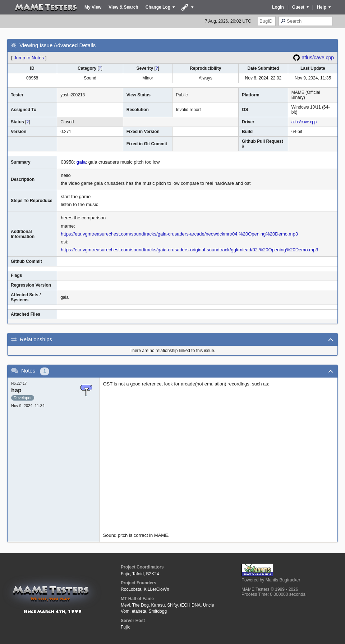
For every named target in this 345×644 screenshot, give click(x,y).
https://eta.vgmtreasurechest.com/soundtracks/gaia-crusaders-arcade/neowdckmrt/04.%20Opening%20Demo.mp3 (179, 234)
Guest (298, 7)
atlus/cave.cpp (318, 58)
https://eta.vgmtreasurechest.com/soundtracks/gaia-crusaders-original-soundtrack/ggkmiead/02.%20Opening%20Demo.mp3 (189, 250)
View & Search (123, 7)
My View (93, 7)
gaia (81, 162)
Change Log (158, 7)
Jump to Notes (29, 58)
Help (322, 7)
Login (278, 7)
